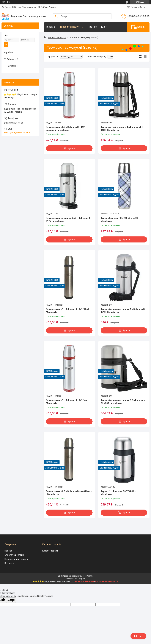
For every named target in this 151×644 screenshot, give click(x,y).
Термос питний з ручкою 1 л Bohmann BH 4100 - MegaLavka (122, 129)
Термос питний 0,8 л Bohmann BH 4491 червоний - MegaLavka (66, 129)
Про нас (92, 27)
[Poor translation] (11, 600)
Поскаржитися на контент (83, 581)
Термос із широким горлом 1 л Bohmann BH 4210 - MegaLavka (123, 311)
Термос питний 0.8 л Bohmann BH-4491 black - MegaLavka (69, 493)
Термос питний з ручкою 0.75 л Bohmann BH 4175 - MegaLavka (69, 220)
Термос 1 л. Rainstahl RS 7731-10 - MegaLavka (118, 493)
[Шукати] (57, 16)
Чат (138, 636)
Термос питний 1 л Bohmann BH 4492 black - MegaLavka (68, 311)
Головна (51, 27)
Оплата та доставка (14, 555)
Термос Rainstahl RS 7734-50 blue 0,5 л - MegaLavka (121, 220)
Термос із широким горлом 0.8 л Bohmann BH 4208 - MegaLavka (123, 402)
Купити (72, 148)
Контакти (9, 563)
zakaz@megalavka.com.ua (17, 132)
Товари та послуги (70, 27)
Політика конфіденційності (107, 581)
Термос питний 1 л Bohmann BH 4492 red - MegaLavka (67, 402)
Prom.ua (90, 576)
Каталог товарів (50, 551)
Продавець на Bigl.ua (76, 579)
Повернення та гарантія (16, 559)
